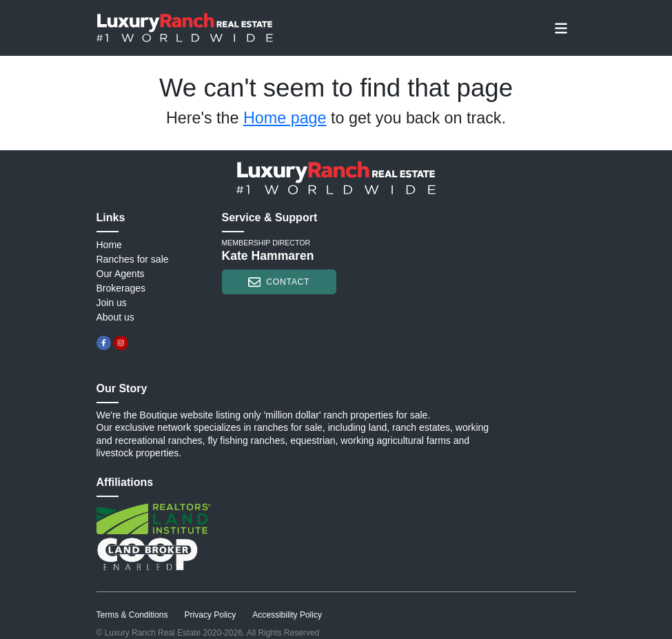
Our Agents (121, 274)
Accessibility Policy (287, 615)
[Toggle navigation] (561, 28)
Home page (285, 118)
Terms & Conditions (132, 615)
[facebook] (104, 343)
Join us (112, 303)
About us (115, 317)
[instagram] (121, 343)
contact (279, 282)
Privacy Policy (211, 615)
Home (109, 245)
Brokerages (121, 288)
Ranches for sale (133, 259)
